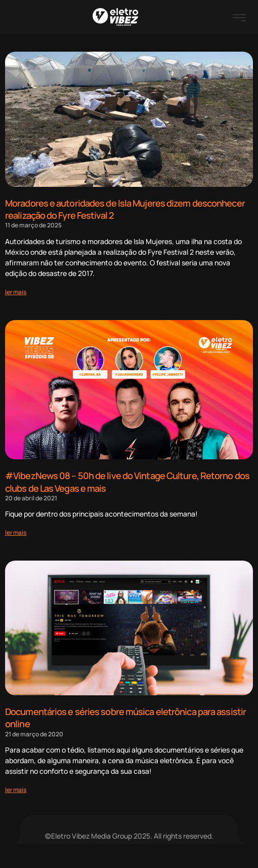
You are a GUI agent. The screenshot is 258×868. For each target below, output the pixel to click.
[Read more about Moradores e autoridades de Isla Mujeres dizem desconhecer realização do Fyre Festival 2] (16, 292)
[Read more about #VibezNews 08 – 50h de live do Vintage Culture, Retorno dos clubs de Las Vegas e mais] (16, 532)
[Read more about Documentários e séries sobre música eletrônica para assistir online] (16, 790)
